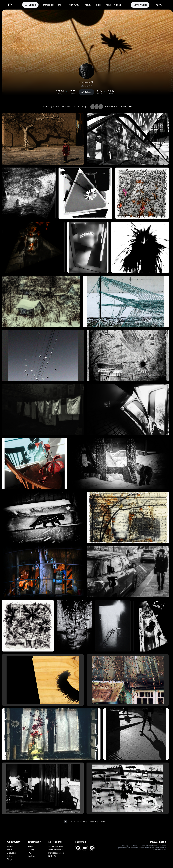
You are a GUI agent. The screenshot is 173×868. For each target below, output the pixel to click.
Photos (46, 107)
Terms (31, 846)
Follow (86, 92)
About (123, 107)
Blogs (99, 5)
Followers (111, 107)
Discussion (12, 853)
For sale (66, 107)
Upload (30, 5)
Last (103, 822)
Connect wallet (140, 5)
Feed (9, 850)
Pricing (108, 5)
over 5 (95, 822)
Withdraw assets (56, 850)
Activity (89, 5)
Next (84, 822)
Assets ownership (56, 846)
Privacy (31, 850)
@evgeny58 (86, 86)
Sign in (161, 4)
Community (75, 5)
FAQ (30, 853)
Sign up (118, 5)
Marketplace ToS (56, 853)
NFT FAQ (52, 856)
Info (61, 5)
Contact (31, 856)
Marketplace (49, 5)
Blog (84, 107)
